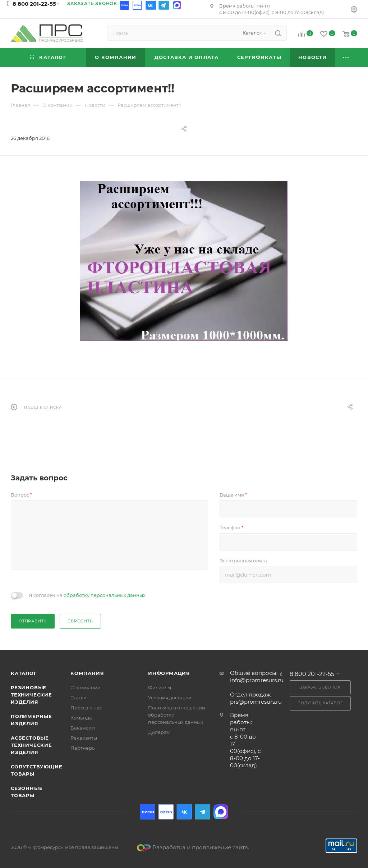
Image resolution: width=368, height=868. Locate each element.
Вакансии (83, 728)
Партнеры (83, 748)
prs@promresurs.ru (256, 702)
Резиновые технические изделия (31, 695)
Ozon (125, 5)
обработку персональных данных (105, 595)
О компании (86, 687)
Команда (81, 718)
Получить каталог (320, 703)
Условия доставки (170, 698)
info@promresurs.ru (257, 680)
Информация (169, 673)
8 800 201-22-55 (34, 4)
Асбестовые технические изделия (31, 745)
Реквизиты (84, 738)
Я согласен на (87, 595)
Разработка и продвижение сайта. (193, 847)
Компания (87, 673)
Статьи (79, 698)
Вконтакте (151, 5)
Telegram (164, 5)
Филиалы (160, 687)
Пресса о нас (86, 708)
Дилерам (159, 732)
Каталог (24, 673)
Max (177, 5)
